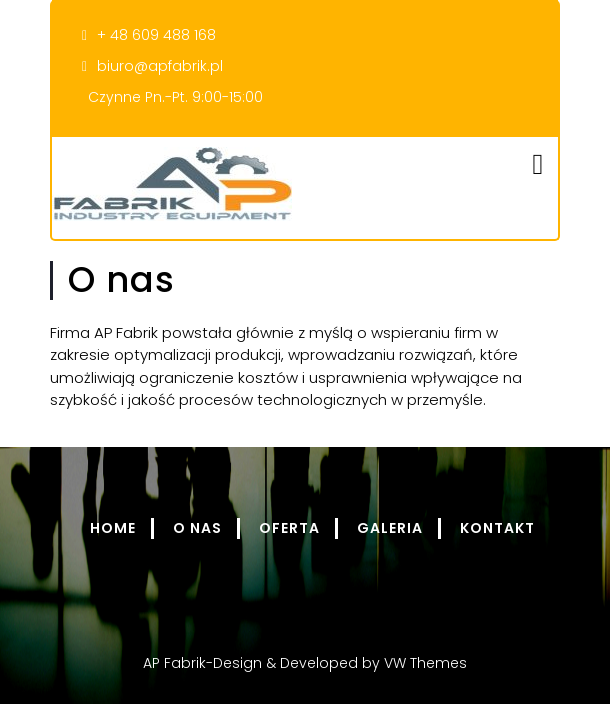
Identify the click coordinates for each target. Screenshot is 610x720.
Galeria (390, 528)
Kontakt (497, 528)
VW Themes (423, 663)
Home (113, 528)
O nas (197, 528)
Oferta (289, 528)
